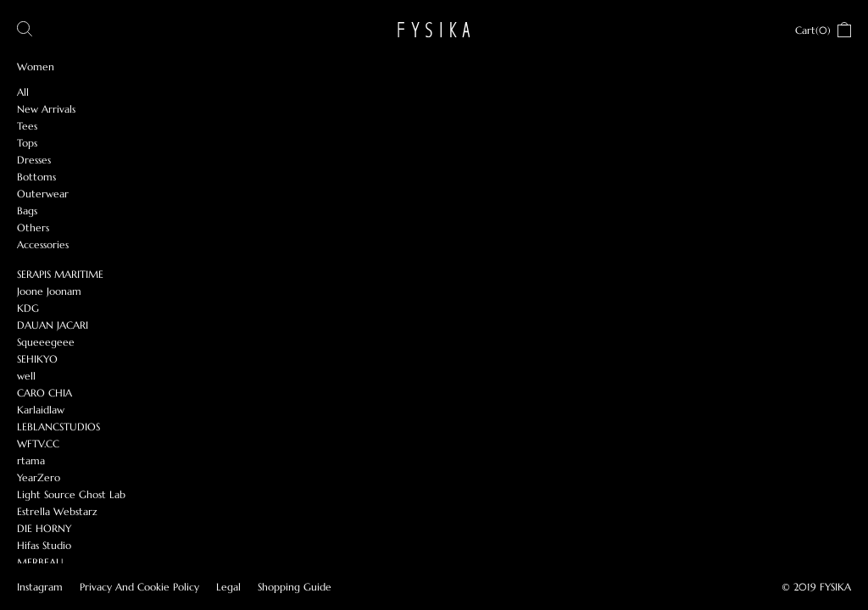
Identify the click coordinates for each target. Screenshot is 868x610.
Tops (27, 143)
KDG (28, 308)
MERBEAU (40, 562)
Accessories (43, 244)
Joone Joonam (49, 291)
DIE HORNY (44, 528)
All (23, 92)
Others (33, 227)
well (26, 376)
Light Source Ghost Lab (71, 494)
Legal (228, 587)
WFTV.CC (38, 444)
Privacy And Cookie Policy (139, 587)
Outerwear (43, 194)
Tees (27, 126)
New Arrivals (46, 109)
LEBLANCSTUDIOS (58, 427)
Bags (27, 211)
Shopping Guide (295, 587)
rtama (31, 460)
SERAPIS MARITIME (60, 274)
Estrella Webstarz (57, 511)
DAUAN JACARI (53, 325)
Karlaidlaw (41, 410)
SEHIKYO (37, 359)
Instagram (40, 587)
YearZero (39, 477)
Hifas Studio (44, 545)
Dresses (34, 160)
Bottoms (36, 177)
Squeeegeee (46, 342)
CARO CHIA (45, 393)
